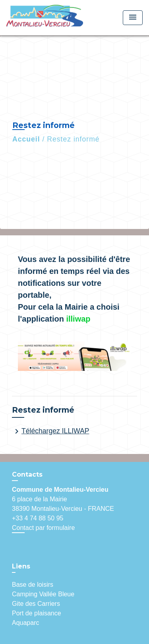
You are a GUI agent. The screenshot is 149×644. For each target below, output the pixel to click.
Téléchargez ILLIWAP (50, 431)
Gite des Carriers (36, 604)
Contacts (27, 474)
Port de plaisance (37, 613)
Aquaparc (26, 623)
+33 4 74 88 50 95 (38, 518)
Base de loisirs (33, 585)
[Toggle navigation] (133, 18)
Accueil (26, 139)
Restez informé (73, 139)
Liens (21, 566)
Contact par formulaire (43, 528)
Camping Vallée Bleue (43, 594)
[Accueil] (45, 18)
